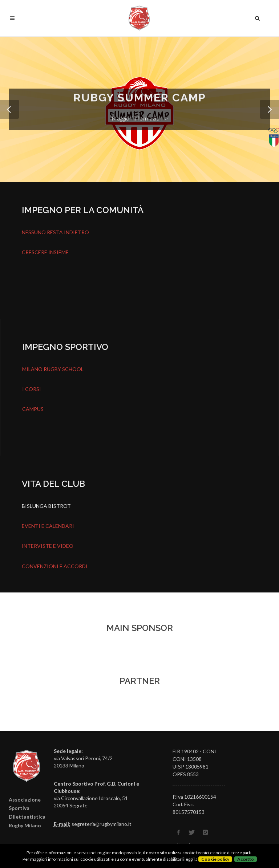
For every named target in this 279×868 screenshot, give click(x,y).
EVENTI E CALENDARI (48, 526)
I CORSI (32, 389)
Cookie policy (215, 859)
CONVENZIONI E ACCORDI (55, 566)
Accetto (246, 859)
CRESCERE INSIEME (45, 252)
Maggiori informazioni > (140, 118)
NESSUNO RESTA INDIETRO (55, 232)
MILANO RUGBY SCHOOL (53, 369)
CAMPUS (33, 409)
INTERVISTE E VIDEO (48, 546)
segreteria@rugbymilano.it (102, 824)
